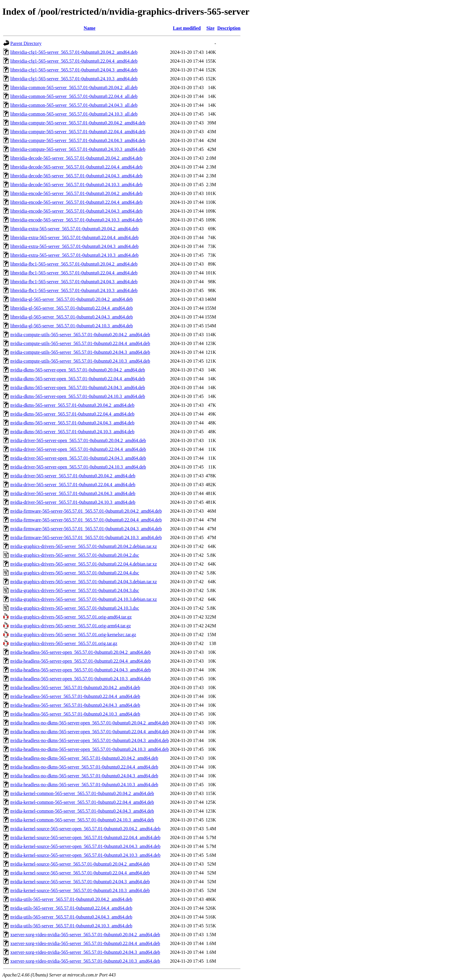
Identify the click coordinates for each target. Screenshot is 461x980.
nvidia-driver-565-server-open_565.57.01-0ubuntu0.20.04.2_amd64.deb (78, 440)
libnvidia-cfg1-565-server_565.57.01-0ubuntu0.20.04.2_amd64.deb (74, 52)
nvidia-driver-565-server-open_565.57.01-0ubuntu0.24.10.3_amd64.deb (78, 467)
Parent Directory (26, 43)
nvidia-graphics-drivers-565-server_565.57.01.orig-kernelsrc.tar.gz (73, 635)
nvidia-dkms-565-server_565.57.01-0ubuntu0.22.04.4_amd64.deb (72, 414)
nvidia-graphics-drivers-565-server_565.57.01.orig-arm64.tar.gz (71, 626)
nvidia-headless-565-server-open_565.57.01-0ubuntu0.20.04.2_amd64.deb (81, 652)
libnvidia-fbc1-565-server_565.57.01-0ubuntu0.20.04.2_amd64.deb (74, 264)
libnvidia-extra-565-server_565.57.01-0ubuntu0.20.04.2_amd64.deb (74, 229)
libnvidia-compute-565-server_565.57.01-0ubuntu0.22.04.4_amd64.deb (78, 132)
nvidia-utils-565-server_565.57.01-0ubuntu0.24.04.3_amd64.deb (71, 917)
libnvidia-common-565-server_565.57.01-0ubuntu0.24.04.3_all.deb (74, 105)
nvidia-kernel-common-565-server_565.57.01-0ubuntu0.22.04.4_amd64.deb (82, 802)
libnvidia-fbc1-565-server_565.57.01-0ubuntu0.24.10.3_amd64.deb (74, 290)
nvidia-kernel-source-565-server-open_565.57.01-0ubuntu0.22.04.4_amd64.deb (85, 837)
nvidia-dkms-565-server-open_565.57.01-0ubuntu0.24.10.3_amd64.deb (78, 396)
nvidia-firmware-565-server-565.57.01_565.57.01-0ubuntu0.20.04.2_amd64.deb (86, 511)
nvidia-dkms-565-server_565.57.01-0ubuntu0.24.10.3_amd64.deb (72, 432)
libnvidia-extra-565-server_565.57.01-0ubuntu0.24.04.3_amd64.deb (74, 246)
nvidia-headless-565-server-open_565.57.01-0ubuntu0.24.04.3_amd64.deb (81, 670)
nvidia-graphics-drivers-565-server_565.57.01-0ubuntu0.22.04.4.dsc (75, 573)
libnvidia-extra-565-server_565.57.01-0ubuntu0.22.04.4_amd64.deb (74, 237)
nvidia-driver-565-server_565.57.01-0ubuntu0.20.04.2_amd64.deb (73, 476)
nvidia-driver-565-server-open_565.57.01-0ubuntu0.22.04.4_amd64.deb (78, 449)
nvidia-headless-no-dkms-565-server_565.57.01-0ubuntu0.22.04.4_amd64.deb (84, 767)
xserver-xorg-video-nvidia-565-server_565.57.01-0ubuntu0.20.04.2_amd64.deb (85, 935)
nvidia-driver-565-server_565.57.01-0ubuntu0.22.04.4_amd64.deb (73, 485)
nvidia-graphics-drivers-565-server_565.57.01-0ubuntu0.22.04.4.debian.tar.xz (84, 564)
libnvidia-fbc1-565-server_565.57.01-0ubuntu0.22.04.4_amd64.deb (74, 273)
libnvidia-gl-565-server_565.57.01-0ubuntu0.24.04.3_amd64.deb (72, 317)
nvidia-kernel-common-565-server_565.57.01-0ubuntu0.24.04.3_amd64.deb (82, 811)
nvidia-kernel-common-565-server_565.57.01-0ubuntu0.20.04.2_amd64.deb (82, 793)
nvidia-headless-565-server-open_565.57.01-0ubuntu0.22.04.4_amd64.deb (81, 661)
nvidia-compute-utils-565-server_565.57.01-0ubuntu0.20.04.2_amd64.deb (80, 335)
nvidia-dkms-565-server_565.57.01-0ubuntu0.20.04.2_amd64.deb (72, 405)
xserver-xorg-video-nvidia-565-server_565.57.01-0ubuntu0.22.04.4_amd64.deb (85, 943)
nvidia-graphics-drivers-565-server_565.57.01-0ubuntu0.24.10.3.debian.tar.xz (84, 599)
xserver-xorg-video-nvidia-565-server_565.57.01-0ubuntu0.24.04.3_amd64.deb (85, 952)
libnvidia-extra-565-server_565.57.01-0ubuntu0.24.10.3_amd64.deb (74, 255)
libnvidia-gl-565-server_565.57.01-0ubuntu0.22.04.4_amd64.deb (72, 308)
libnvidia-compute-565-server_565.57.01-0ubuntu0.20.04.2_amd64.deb (78, 123)
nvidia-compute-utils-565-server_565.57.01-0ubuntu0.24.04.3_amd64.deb (80, 352)
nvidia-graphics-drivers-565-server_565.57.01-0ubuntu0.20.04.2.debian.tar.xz (84, 546)
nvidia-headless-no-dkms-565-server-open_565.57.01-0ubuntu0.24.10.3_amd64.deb (90, 749)
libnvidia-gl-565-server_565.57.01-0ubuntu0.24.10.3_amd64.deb (72, 326)
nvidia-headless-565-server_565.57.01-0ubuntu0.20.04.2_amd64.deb (75, 687)
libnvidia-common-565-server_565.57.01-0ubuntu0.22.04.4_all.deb (74, 96)
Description (229, 28)
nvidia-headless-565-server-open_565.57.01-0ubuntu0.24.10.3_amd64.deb (81, 679)
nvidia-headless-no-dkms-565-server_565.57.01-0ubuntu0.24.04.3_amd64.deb (84, 776)
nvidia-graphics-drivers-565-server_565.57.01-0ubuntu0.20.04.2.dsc (75, 555)
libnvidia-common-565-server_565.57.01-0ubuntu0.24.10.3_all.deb (74, 114)
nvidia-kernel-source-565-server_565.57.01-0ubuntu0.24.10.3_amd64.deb (80, 890)
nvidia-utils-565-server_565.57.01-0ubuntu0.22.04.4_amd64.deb (71, 908)
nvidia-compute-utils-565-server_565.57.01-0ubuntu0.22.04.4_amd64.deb (80, 343)
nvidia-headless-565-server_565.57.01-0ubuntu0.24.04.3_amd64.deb (75, 705)
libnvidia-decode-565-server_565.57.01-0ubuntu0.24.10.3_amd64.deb (76, 185)
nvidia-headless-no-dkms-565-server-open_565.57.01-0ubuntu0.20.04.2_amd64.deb (90, 723)
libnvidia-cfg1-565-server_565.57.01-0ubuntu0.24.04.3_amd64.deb (74, 70)
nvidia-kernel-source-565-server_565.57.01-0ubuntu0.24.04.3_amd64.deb (80, 882)
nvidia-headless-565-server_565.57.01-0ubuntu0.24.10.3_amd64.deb (75, 714)
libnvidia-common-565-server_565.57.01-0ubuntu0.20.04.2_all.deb (74, 87)
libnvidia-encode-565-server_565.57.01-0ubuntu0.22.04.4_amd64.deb (76, 202)
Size (211, 28)
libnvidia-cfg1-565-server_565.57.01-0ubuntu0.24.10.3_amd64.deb (74, 79)
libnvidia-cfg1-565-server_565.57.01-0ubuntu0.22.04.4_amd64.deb (74, 61)
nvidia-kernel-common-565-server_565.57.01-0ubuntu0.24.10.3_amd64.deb (82, 820)
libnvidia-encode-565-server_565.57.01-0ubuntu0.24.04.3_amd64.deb (76, 211)
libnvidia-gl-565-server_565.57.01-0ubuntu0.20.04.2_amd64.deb (72, 299)
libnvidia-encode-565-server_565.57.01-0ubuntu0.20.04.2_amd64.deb (76, 193)
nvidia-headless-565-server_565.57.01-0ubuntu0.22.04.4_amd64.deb (75, 696)
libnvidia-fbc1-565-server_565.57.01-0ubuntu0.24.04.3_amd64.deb (74, 282)
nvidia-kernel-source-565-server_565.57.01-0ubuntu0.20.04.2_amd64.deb (80, 864)
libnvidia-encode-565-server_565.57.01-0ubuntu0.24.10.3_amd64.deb (76, 220)
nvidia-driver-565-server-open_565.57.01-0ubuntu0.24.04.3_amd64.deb (78, 458)
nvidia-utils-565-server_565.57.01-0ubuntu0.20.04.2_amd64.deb (71, 899)
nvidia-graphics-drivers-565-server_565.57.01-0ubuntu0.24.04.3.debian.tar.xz (84, 582)
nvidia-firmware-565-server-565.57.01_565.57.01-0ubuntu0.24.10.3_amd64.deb (86, 537)
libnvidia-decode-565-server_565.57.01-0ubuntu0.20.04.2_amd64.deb (76, 158)
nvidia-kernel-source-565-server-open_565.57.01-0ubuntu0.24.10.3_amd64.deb (85, 855)
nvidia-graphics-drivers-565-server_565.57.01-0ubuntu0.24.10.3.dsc (75, 608)
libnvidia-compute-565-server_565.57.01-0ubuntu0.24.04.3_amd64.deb (78, 140)
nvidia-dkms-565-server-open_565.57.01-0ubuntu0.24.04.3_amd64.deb (78, 387)
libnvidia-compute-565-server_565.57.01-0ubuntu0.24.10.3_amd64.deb (78, 149)
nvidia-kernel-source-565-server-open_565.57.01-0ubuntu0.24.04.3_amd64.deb (85, 846)
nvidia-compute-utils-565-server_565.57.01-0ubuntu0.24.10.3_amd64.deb (80, 361)
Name (90, 28)
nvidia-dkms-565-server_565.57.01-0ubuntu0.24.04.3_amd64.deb (72, 423)
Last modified (187, 28)
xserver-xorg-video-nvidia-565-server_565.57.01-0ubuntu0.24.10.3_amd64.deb (85, 961)
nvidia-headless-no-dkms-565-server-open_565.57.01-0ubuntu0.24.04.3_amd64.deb (90, 740)
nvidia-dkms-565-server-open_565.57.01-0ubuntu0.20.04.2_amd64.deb (78, 370)
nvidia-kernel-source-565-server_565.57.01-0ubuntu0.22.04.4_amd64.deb (80, 873)
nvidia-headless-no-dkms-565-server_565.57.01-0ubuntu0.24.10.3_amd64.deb (84, 785)
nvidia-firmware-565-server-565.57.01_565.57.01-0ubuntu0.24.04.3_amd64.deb (86, 529)
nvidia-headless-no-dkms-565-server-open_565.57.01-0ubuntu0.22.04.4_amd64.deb (90, 732)
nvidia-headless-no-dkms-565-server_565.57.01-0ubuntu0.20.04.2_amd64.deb (84, 758)
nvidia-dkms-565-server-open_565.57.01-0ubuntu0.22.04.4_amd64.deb (78, 379)
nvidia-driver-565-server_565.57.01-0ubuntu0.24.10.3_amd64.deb (73, 502)
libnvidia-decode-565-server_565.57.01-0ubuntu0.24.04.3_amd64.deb (76, 176)
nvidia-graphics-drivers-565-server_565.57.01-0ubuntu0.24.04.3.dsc (75, 590)
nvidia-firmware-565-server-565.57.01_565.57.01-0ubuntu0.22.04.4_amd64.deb (86, 520)
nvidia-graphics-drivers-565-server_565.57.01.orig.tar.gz (64, 643)
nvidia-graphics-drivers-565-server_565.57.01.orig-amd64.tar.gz (71, 617)
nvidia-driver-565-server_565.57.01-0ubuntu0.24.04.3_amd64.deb (73, 493)
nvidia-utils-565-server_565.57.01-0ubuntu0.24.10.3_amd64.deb (71, 926)
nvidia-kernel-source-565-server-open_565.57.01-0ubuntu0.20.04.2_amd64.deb (85, 829)
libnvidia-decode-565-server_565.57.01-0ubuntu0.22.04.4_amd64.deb (76, 167)
